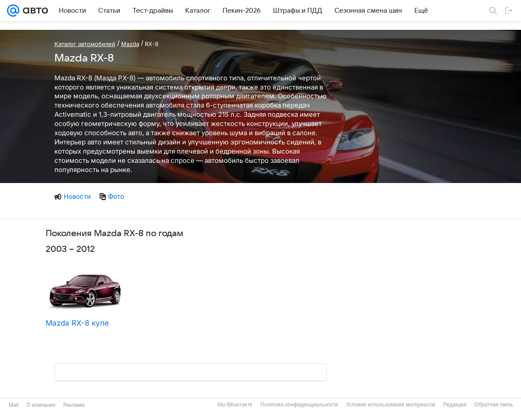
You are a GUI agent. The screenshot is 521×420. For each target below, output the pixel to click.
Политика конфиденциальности (299, 405)
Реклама (74, 405)
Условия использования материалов (390, 405)
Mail (14, 405)
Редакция (455, 405)
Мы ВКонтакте (235, 405)
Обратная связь (494, 405)
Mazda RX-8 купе (77, 323)
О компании (41, 405)
